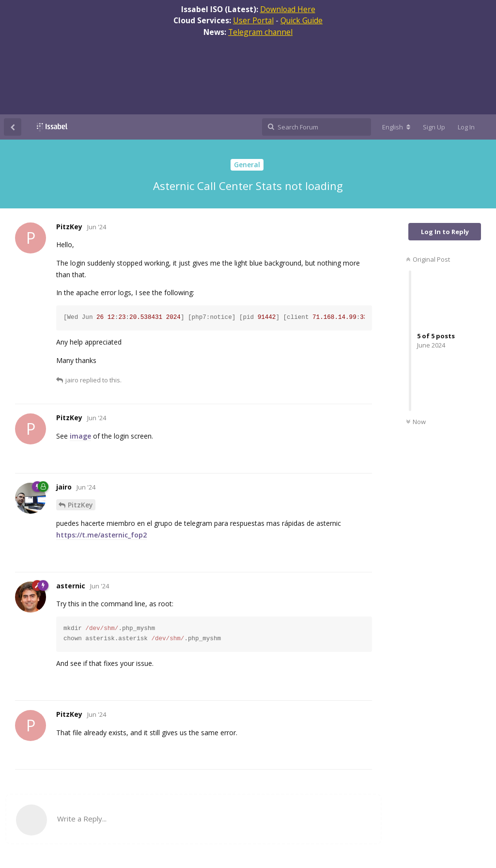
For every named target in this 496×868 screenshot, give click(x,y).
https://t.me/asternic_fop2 (101, 535)
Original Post (428, 259)
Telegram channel (260, 32)
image (80, 436)
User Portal (253, 20)
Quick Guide (302, 20)
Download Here (288, 9)
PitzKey (80, 505)
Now (416, 422)
